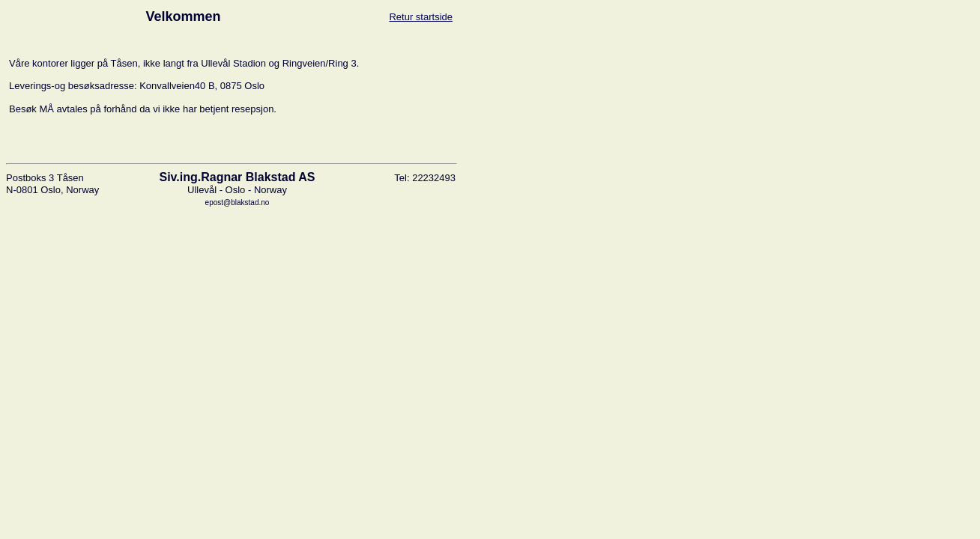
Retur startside (421, 17)
